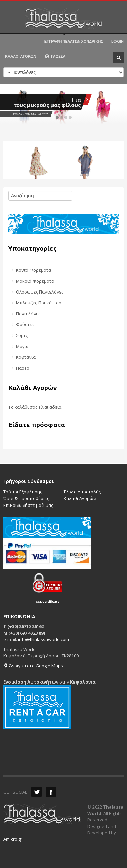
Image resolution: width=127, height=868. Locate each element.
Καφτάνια (26, 357)
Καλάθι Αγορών (80, 498)
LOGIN (118, 41)
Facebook (51, 792)
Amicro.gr (13, 839)
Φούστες (25, 324)
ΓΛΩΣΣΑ (55, 56)
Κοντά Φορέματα (34, 270)
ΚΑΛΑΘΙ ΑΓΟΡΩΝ (21, 56)
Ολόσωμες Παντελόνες (40, 292)
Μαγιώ (23, 346)
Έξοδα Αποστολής (82, 492)
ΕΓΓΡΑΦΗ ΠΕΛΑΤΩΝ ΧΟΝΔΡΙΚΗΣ (74, 41)
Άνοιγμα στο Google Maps (33, 666)
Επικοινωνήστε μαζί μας (28, 505)
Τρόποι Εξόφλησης (23, 492)
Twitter (37, 792)
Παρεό (23, 368)
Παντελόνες (28, 314)
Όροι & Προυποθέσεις (26, 498)
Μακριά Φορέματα (35, 281)
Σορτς (22, 335)
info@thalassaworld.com (44, 639)
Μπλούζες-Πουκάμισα (39, 303)
